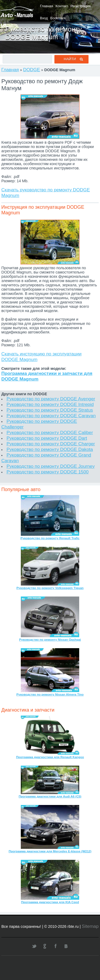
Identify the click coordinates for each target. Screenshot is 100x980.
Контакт (62, 6)
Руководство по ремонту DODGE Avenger (51, 399)
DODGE (32, 70)
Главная (47, 6)
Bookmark (58, 18)
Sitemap (90, 926)
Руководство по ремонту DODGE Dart (47, 438)
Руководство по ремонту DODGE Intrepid (50, 404)
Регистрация (81, 6)
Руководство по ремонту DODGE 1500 (47, 472)
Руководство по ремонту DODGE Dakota (50, 449)
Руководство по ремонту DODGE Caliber (50, 432)
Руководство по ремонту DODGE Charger (51, 444)
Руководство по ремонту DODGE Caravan (51, 416)
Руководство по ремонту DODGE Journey (51, 466)
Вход (44, 18)
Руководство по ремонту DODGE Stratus (50, 410)
